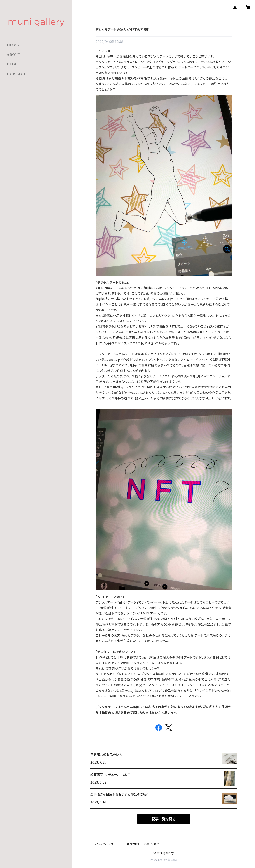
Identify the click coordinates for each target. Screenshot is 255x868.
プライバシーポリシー (107, 844)
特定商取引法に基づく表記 (143, 844)
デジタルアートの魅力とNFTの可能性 (123, 30)
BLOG (12, 64)
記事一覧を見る (164, 819)
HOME (13, 45)
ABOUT (14, 55)
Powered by (164, 860)
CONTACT (17, 74)
